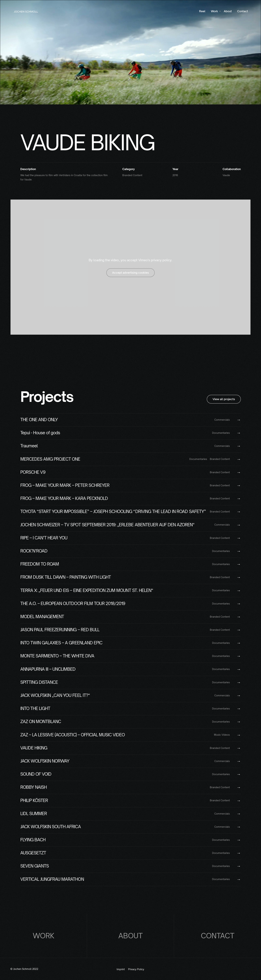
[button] (215, 11)
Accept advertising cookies (130, 273)
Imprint (121, 969)
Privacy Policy (136, 969)
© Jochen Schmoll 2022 (24, 969)
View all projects (224, 399)
